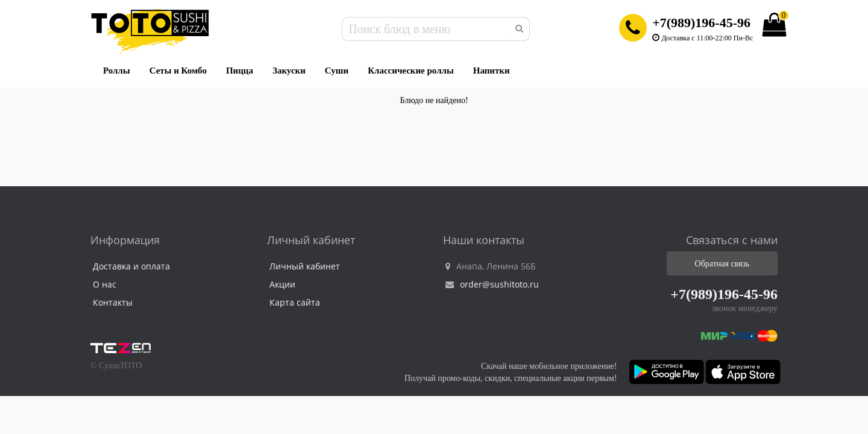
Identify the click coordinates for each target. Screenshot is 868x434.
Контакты (113, 302)
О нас (105, 284)
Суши (337, 71)
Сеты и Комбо (178, 71)
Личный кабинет (305, 266)
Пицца (240, 71)
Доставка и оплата (131, 266)
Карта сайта (295, 302)
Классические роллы (411, 71)
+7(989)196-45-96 (701, 23)
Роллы (117, 71)
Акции (282, 284)
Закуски (289, 71)
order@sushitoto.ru (492, 284)
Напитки (492, 71)
